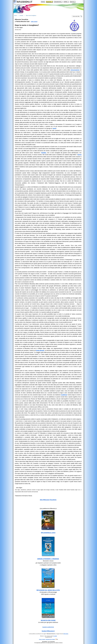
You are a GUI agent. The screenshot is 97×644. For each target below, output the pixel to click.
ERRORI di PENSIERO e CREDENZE (48, 559)
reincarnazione (75, 70)
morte (54, 128)
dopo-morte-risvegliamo (31, 15)
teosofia (21, 15)
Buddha (44, 153)
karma (80, 155)
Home (15, 15)
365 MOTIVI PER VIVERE (48, 620)
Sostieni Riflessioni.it (48, 631)
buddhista (64, 395)
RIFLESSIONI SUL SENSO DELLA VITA (48, 590)
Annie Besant (40, 350)
